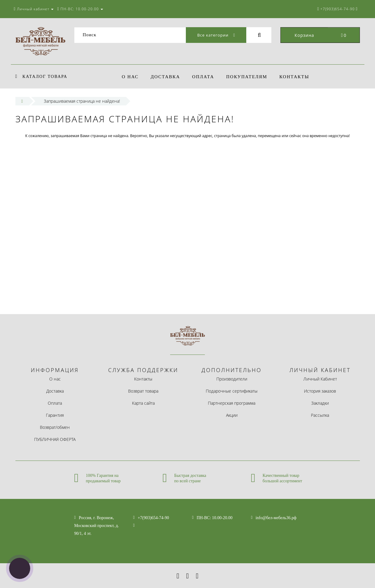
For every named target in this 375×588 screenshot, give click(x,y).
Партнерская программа (232, 403)
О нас (130, 77)
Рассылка (320, 415)
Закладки (320, 403)
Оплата (205, 77)
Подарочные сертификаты (232, 391)
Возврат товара (143, 391)
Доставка (166, 77)
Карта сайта (143, 403)
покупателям (250, 77)
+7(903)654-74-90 (154, 518)
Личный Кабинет (320, 379)
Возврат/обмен (55, 427)
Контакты (298, 77)
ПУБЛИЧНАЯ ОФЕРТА (55, 439)
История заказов (320, 391)
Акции (232, 415)
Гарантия (55, 415)
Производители (232, 379)
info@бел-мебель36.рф (276, 518)
